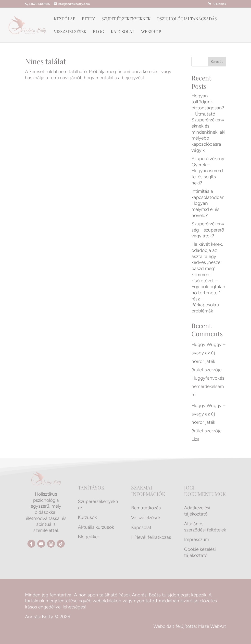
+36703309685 (39, 4)
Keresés (217, 62)
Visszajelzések (70, 32)
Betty (88, 19)
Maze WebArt (212, 626)
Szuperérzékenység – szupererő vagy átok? (208, 230)
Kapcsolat (123, 32)
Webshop (151, 32)
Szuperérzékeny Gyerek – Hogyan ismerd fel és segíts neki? (208, 171)
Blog (99, 32)
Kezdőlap (65, 19)
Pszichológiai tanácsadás (187, 19)
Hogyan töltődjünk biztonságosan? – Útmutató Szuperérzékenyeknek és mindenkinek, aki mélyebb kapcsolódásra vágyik (208, 123)
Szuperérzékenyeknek (126, 19)
